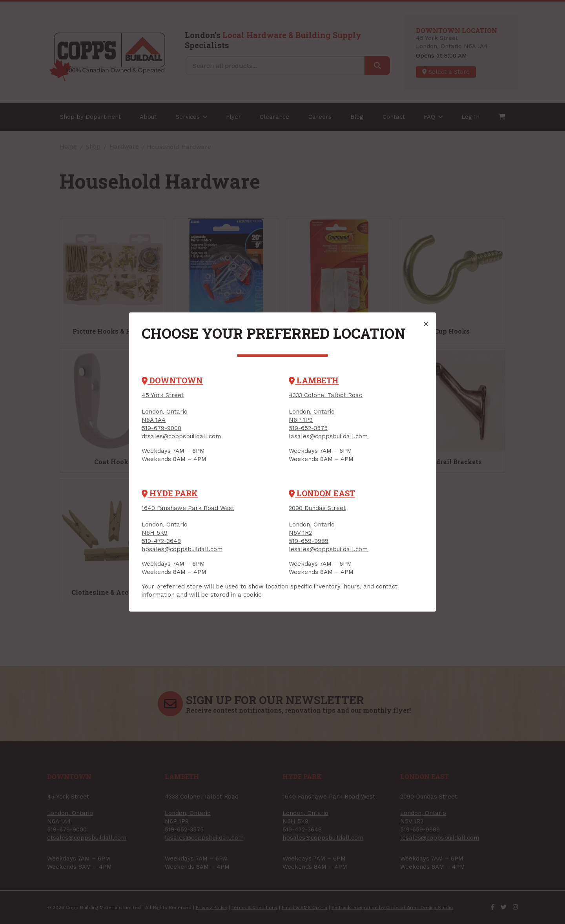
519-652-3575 (308, 428)
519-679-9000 (161, 428)
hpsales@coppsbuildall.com (182, 549)
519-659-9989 (309, 541)
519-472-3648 (161, 541)
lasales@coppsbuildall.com (328, 436)
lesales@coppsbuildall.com (328, 549)
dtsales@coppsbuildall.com (181, 436)
